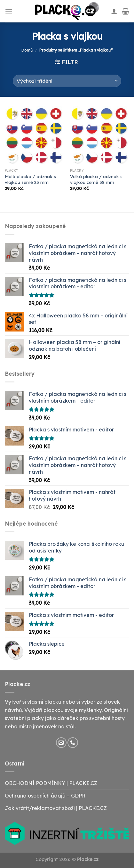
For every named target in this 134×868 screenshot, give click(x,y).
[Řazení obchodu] (67, 81)
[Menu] (9, 11)
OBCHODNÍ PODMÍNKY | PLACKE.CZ (51, 783)
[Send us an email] (61, 743)
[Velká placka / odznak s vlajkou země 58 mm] (100, 136)
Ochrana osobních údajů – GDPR (45, 796)
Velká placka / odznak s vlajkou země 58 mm (96, 179)
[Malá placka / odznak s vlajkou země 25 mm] (34, 136)
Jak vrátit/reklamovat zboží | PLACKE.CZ (56, 808)
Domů (27, 50)
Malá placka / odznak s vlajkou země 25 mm (30, 179)
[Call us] (73, 743)
